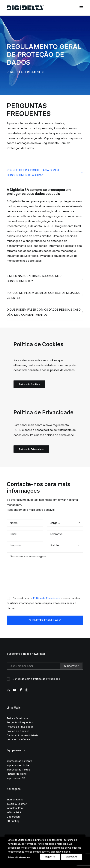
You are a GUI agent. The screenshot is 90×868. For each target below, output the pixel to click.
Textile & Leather (17, 804)
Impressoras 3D (16, 778)
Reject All (50, 857)
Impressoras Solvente (19, 761)
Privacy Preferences (19, 857)
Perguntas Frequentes (20, 722)
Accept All (72, 857)
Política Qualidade (17, 718)
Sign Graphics (15, 799)
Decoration (13, 817)
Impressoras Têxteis (19, 770)
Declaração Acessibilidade (22, 735)
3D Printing (13, 821)
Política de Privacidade (31, 449)
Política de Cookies (29, 384)
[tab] (45, 173)
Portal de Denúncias (19, 739)
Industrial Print (15, 808)
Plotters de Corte (17, 774)
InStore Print (14, 812)
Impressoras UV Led (19, 765)
